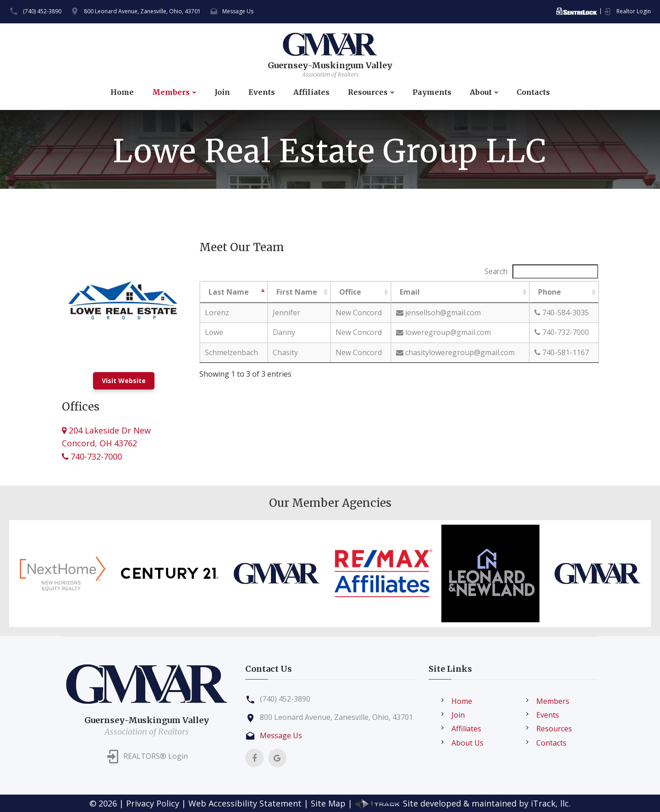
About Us (467, 743)
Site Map (328, 803)
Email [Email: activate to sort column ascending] (410, 292)
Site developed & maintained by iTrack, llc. (463, 803)
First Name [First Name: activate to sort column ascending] (297, 292)
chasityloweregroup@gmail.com (455, 352)
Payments (432, 92)
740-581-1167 (562, 352)
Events (262, 92)
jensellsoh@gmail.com (438, 313)
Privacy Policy (153, 803)
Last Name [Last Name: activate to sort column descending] (229, 292)
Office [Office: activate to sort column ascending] (350, 292)
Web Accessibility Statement (245, 803)
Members (171, 92)
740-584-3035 (562, 313)
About (481, 92)
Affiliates (311, 92)
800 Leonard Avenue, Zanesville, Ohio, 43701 (142, 11)
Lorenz (217, 313)
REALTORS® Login (156, 757)
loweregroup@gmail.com (443, 332)
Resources (368, 92)
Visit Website (124, 381)
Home (122, 92)
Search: (541, 272)
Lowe (214, 332)
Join (222, 92)
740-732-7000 (92, 456)
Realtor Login (634, 11)
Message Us (238, 11)
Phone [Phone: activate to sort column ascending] (550, 292)
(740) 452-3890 (42, 11)
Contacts (533, 92)
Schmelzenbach (231, 352)
